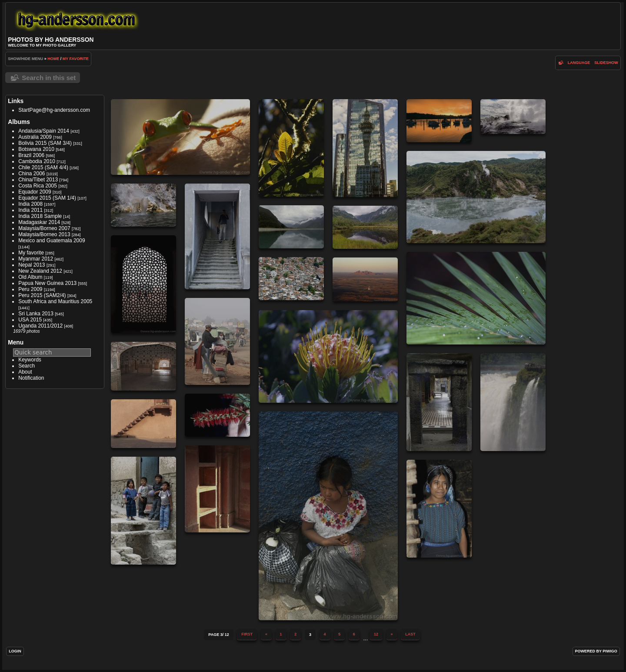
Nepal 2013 (32, 265)
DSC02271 (143, 205)
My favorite (76, 59)
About (25, 372)
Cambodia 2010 (37, 161)
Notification (31, 378)
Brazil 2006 (31, 155)
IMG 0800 (328, 516)
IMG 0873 (143, 511)
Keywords (30, 360)
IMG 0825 (143, 424)
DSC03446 (291, 227)
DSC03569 (365, 227)
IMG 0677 (513, 402)
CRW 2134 (291, 148)
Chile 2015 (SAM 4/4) (43, 167)
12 (376, 634)
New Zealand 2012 (40, 271)
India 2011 (30, 210)
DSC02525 (217, 236)
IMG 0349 (217, 341)
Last (410, 634)
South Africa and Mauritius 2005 (55, 301)
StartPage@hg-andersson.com (54, 110)
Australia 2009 (35, 137)
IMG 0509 (143, 366)
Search (27, 366)
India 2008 (30, 204)
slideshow (606, 63)
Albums (19, 122)
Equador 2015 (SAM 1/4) (47, 198)
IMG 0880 (439, 509)
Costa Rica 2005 (38, 186)
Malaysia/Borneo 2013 (44, 234)
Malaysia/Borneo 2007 (44, 228)
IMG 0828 (217, 489)
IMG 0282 (291, 279)
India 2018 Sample (40, 216)
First (247, 634)
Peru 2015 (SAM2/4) (42, 295)
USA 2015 (30, 320)
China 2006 (32, 174)
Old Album (30, 277)
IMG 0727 (217, 415)
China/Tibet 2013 (38, 180)
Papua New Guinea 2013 (47, 283)
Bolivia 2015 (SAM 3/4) (45, 143)
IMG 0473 (328, 356)
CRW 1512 (180, 137)
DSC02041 (513, 117)
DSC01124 (365, 148)
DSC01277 (439, 121)
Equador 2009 (35, 192)
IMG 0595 (439, 402)
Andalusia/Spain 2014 (44, 131)
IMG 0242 (143, 284)
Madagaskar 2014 (39, 222)
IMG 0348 (365, 279)
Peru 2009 (30, 289)
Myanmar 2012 (36, 259)
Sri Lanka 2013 (36, 314)
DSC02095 (476, 197)
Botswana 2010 (36, 149)
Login (15, 651)
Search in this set (49, 78)
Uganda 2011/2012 (40, 326)
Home (53, 59)
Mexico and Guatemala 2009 (52, 241)
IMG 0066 (476, 298)
